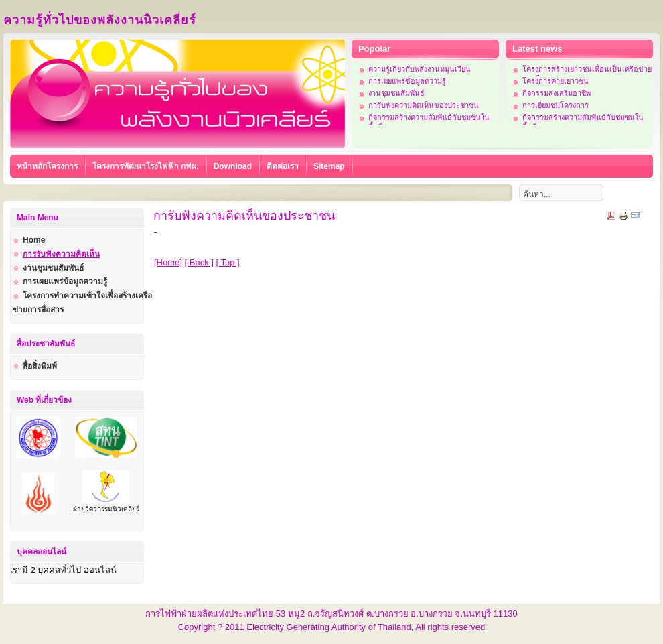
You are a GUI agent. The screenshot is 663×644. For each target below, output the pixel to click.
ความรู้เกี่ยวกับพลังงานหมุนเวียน (420, 69)
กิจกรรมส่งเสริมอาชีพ (557, 93)
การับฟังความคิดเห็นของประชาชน (424, 105)
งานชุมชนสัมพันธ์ (396, 93)
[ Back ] (199, 262)
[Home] (168, 262)
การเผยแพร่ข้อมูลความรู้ (407, 81)
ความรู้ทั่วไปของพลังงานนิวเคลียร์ (100, 20)
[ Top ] (228, 262)
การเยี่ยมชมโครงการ (556, 105)
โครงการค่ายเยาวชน (556, 81)
